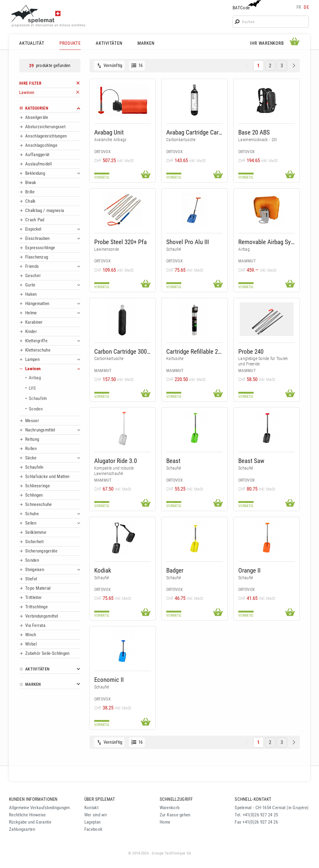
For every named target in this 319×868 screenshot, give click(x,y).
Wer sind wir (96, 815)
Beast (173, 461)
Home (165, 822)
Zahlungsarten (22, 829)
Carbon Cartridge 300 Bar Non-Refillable (123, 351)
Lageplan (92, 822)
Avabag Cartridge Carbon (195, 132)
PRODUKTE (70, 43)
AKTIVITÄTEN (109, 43)
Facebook (93, 829)
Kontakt (91, 808)
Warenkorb (170, 808)
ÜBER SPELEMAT (100, 799)
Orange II (249, 570)
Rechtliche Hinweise (27, 815)
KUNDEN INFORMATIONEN (33, 799)
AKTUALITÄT (32, 43)
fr (299, 7)
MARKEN (146, 43)
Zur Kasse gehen (175, 815)
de (306, 7)
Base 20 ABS (254, 132)
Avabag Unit (109, 132)
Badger (175, 570)
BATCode (246, 5)
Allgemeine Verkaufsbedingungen (39, 808)
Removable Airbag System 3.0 (267, 242)
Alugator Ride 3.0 (116, 461)
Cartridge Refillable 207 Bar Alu (195, 351)
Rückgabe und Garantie (30, 822)
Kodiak (103, 570)
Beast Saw (251, 461)
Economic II (109, 680)
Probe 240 (251, 351)
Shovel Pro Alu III (188, 242)
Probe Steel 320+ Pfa (120, 242)
